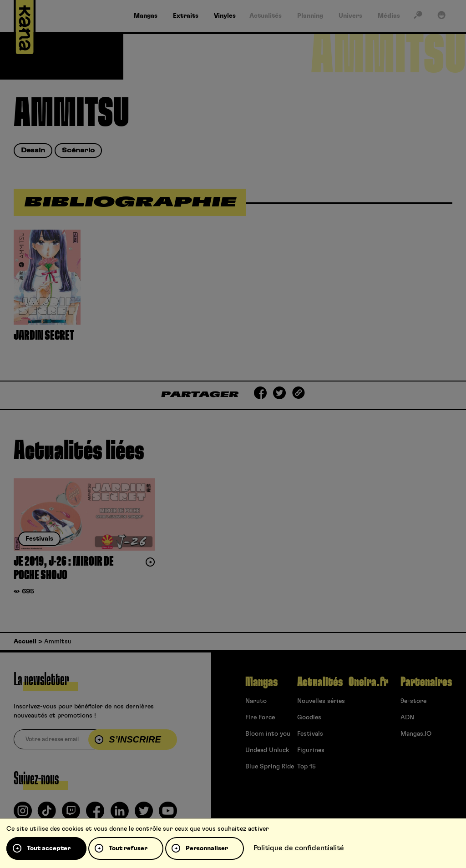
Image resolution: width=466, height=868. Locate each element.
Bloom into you (268, 734)
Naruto (256, 701)
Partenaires (426, 682)
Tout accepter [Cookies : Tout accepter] (49, 848)
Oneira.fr (368, 682)
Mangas (261, 682)
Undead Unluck (267, 750)
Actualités (320, 682)
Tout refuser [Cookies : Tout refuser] (128, 848)
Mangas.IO (416, 734)
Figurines (311, 750)
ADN (407, 717)
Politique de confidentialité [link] (299, 848)
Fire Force (260, 717)
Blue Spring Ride (270, 767)
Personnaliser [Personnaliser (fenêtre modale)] (207, 848)
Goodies (309, 717)
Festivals (310, 734)
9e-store (413, 701)
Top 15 (306, 767)
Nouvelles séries (321, 701)
